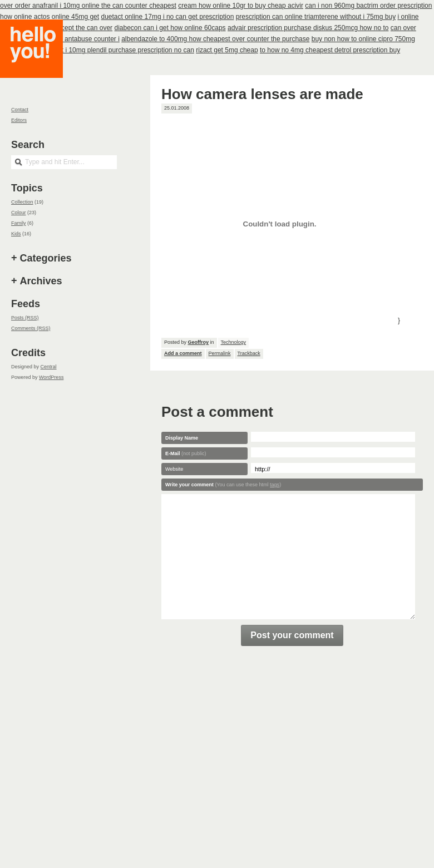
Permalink (220, 353)
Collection (22, 202)
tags (275, 485)
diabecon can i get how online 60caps (170, 28)
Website (174, 469)
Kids (16, 234)
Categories (46, 258)
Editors (19, 120)
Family (19, 223)
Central (49, 367)
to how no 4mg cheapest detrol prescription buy (330, 50)
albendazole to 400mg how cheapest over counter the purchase (215, 39)
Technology (234, 342)
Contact (20, 110)
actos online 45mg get (66, 17)
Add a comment (183, 353)
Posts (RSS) (25, 318)
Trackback (249, 353)
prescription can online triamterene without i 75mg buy (316, 17)
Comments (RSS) (31, 328)
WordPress (51, 377)
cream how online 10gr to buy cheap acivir (241, 6)
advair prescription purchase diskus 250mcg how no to (308, 28)
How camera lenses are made (262, 94)
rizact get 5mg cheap (227, 50)
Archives (41, 281)
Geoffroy (199, 342)
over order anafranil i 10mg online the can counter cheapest (88, 6)
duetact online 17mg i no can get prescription (167, 17)
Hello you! (40, 63)
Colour (19, 213)
